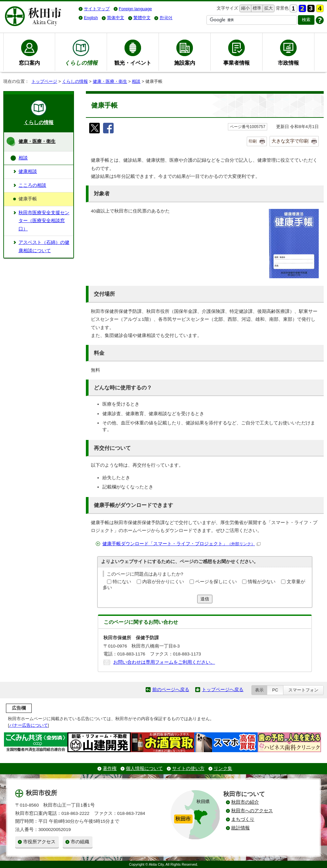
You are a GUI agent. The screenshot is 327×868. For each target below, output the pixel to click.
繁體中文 (142, 18)
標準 (256, 8)
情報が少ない (262, 582)
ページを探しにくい (216, 582)
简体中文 (116, 18)
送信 (205, 599)
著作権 (110, 768)
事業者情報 (236, 63)
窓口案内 (29, 63)
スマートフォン (303, 690)
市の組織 (80, 842)
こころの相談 (32, 185)
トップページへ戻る (223, 690)
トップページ (44, 81)
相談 (136, 81)
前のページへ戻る (171, 690)
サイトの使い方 (188, 768)
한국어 (166, 18)
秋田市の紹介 (245, 802)
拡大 (268, 8)
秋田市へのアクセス (252, 811)
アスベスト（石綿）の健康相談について (44, 246)
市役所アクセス (39, 842)
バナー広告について (29, 725)
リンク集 (223, 768)
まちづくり (243, 819)
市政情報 (288, 63)
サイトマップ (97, 9)
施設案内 (185, 63)
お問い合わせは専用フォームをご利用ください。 (164, 662)
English (91, 18)
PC (275, 690)
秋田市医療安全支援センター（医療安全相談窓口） (44, 221)
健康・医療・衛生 (110, 81)
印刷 (253, 141)
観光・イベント (133, 63)
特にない (122, 582)
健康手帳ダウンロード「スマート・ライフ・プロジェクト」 (182, 544)
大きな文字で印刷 (290, 141)
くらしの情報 (75, 81)
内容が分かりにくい (163, 582)
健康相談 (28, 171)
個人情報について (144, 768)
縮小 (245, 8)
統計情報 (240, 828)
